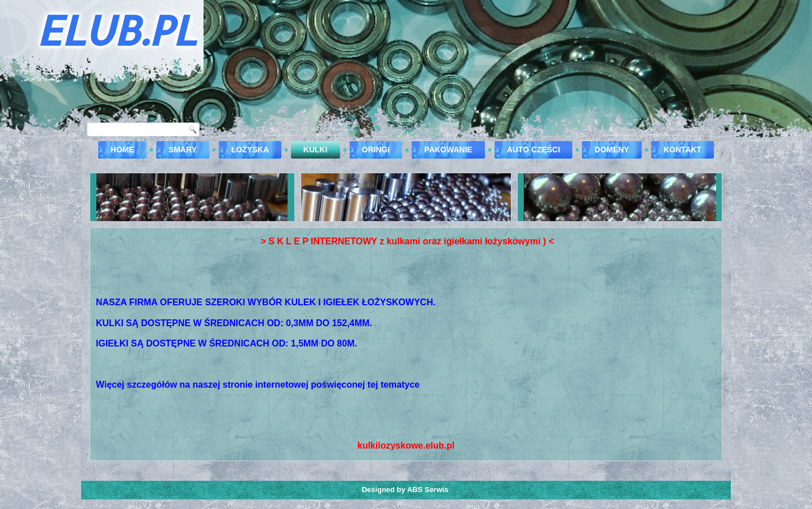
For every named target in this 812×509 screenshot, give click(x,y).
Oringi (376, 150)
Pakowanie (448, 150)
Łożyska (250, 150)
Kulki (315, 150)
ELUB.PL (116, 30)
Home (122, 150)
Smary (183, 150)
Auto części (534, 150)
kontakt (683, 150)
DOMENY (612, 150)
